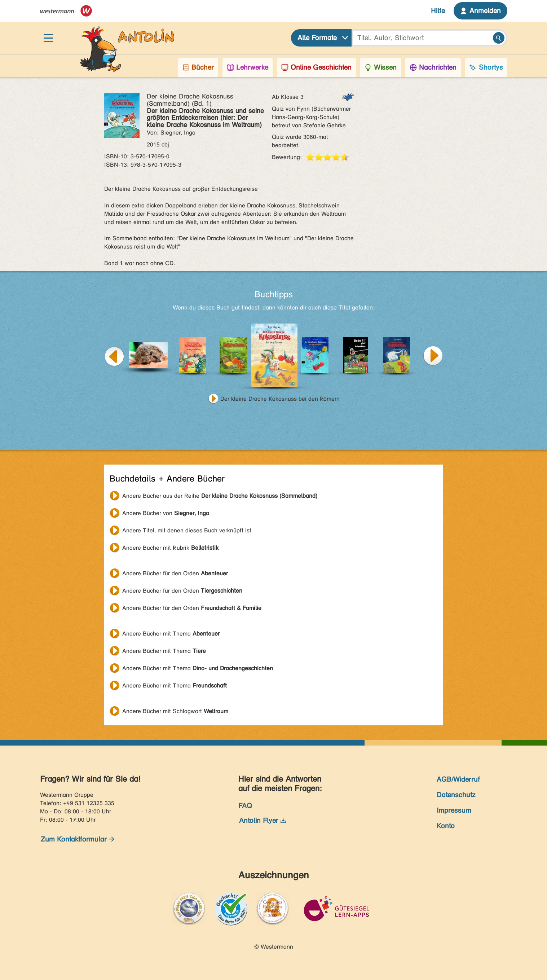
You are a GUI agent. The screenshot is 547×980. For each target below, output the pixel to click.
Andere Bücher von (166, 513)
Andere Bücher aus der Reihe (220, 496)
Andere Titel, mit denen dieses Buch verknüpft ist (187, 530)
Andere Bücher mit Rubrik (170, 548)
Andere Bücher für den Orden (175, 573)
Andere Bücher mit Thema (171, 634)
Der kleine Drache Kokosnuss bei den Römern (280, 399)
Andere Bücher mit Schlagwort (175, 711)
